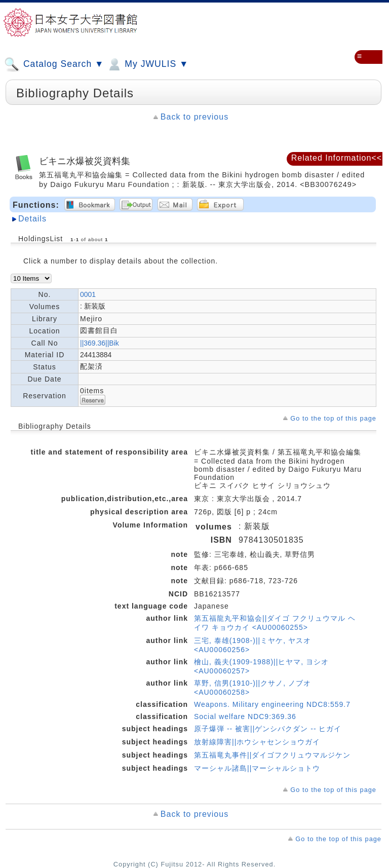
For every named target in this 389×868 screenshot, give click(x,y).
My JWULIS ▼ (147, 64)
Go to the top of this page (333, 418)
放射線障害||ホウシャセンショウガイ (257, 742)
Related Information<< (337, 158)
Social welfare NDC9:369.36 (245, 716)
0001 (88, 294)
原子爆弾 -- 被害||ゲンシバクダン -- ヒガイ (268, 729)
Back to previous (194, 117)
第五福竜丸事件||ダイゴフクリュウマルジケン (272, 755)
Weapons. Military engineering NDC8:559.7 (272, 704)
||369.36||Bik (100, 343)
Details (32, 219)
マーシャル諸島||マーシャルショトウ (257, 768)
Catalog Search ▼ (54, 64)
